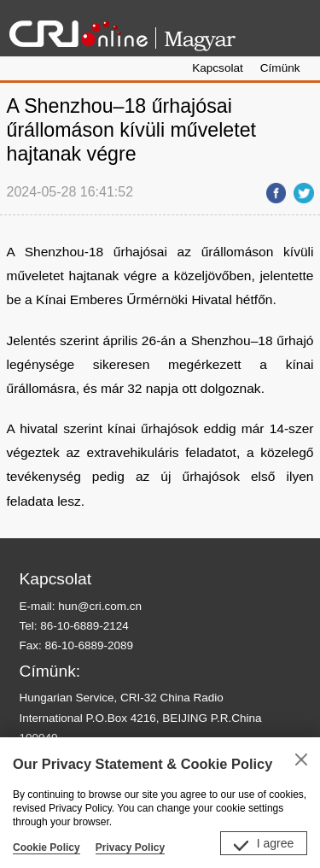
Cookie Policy (47, 847)
